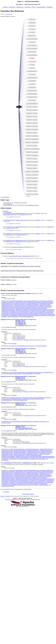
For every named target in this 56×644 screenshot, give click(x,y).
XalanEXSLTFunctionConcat (48, 310)
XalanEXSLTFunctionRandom (34, 302)
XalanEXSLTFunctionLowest (8, 306)
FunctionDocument (6, 316)
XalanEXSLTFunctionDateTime (46, 301)
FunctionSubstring (13, 314)
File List (34, 7)
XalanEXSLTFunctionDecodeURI (38, 311)
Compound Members (41, 7)
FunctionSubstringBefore (33, 314)
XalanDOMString (13, 256)
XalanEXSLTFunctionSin (7, 307)
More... (19, 217)
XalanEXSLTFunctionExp (19, 305)
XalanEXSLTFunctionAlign (35, 310)
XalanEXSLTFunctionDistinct (8, 308)
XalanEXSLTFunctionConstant (46, 304)
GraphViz (8, 496)
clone (12, 247)
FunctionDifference (50, 311)
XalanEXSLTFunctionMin (33, 306)
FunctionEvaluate (13, 312)
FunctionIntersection (33, 312)
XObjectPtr (9, 214)
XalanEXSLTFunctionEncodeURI (23, 311)
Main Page (5, 7)
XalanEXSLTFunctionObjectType (31, 301)
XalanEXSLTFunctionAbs (21, 302)
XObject (19, 336)
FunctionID (12, 313)
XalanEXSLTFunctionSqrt (19, 307)
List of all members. (5, 197)
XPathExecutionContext (21, 214)
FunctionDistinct (5, 312)
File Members (49, 7)
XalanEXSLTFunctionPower (45, 306)
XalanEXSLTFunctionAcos (47, 302)
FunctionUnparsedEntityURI (27, 317)
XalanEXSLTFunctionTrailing (22, 310)
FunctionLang (18, 313)
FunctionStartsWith (49, 313)
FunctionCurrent (51, 314)
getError (20, 256)
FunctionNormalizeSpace (39, 313)
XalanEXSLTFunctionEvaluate (8, 302)
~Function (9, 212)
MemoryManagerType (19, 247)
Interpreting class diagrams (28, 494)
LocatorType (10, 204)
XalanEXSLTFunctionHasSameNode (23, 308)
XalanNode (38, 214)
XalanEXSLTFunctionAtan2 (32, 304)
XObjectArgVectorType (34, 205)
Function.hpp (9, 14)
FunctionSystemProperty (13, 317)
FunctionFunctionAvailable (39, 316)
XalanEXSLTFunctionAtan (20, 304)
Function (5, 211)
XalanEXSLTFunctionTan (31, 307)
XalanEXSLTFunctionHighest (32, 305)
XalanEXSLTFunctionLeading (8, 310)
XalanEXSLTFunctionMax (21, 306)
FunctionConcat (50, 312)
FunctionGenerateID (50, 316)
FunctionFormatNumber (28, 316)
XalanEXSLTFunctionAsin (7, 304)
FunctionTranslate (43, 314)
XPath (11, 217)
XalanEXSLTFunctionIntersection (39, 308)
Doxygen (2, 496)
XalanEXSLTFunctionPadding (8, 311)
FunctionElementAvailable (16, 316)
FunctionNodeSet (42, 312)
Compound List (28, 7)
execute (13, 214)
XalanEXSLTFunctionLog (45, 305)
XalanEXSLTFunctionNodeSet (16, 301)
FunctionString (5, 314)
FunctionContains (5, 313)
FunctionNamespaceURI (27, 313)
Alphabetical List (20, 7)
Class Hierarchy (12, 7)
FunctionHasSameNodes (23, 312)
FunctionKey (4, 317)
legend (28, 196)
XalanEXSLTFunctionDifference (44, 307)
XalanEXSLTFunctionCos (7, 305)
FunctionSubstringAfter (22, 314)
